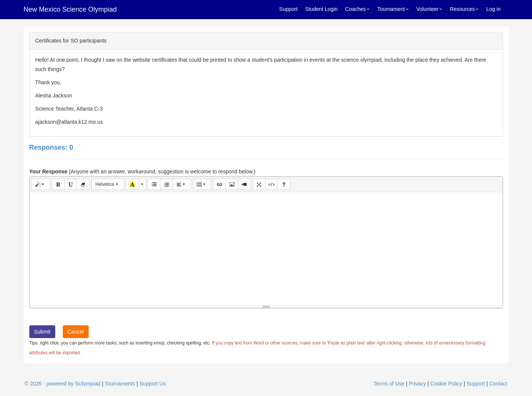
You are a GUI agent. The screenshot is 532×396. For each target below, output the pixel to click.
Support (289, 9)
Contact (498, 384)
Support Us (153, 384)
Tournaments (120, 384)
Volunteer (429, 9)
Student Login (321, 9)
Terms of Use (389, 384)
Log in (493, 9)
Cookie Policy (446, 384)
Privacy (417, 384)
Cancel (76, 332)
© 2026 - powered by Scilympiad (63, 384)
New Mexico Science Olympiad (70, 9)
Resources (464, 9)
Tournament (393, 9)
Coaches (357, 9)
